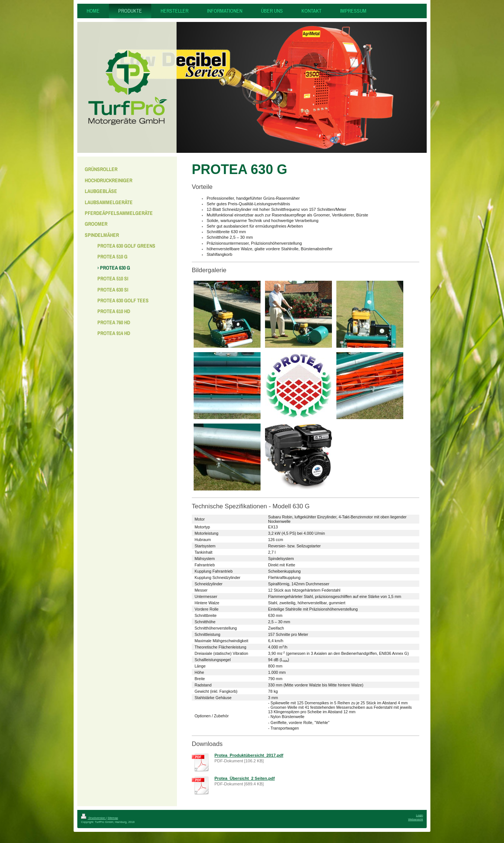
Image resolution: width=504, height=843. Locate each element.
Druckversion (93, 818)
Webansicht (416, 819)
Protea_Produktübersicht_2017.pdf (249, 755)
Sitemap (113, 818)
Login (419, 815)
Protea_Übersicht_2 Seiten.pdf (245, 778)
